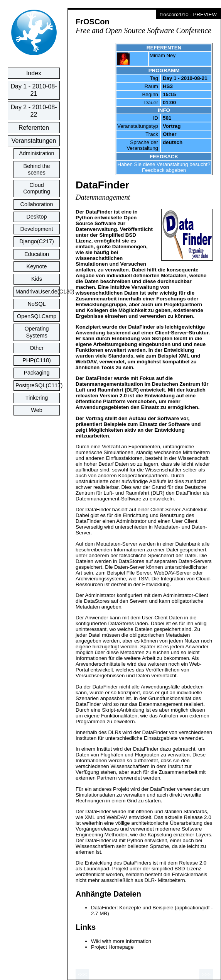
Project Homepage (112, 947)
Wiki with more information (121, 941)
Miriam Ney (163, 55)
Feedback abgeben (164, 170)
